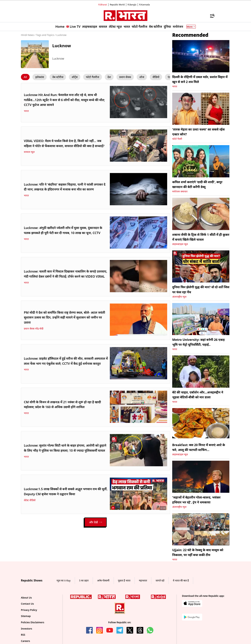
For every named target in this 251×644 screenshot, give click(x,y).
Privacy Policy (29, 610)
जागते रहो (160, 580)
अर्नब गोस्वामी (103, 580)
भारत (26, 111)
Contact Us (27, 604)
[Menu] (211, 16)
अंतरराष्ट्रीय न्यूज (179, 297)
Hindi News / (28, 35)
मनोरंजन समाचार (180, 191)
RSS (23, 635)
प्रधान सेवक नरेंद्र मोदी (34, 329)
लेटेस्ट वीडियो (30, 500)
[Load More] (96, 522)
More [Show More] (191, 27)
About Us (26, 598)
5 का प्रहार (84, 580)
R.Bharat (103, 5)
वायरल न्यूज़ (29, 152)
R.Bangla (132, 5)
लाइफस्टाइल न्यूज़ (180, 244)
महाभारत (143, 580)
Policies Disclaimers (33, 622)
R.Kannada (145, 5)
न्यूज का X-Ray (64, 580)
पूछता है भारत (124, 580)
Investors (26, 629)
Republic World (117, 5)
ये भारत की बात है (181, 580)
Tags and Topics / (46, 35)
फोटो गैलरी (177, 139)
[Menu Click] (25, 77)
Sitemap (26, 616)
